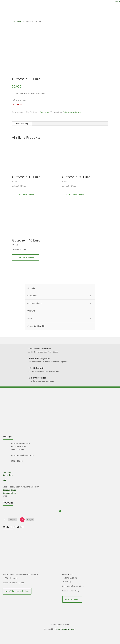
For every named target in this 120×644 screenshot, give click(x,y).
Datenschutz (8, 475)
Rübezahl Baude (9, 490)
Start (14, 21)
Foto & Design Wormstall (66, 629)
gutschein (77, 112)
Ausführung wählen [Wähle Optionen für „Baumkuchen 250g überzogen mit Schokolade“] (17, 591)
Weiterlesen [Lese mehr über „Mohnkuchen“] (72, 599)
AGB (4, 480)
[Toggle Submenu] (91, 296)
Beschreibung (22, 124)
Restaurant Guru (9, 493)
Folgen (12, 519)
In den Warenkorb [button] (26, 194)
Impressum (7, 472)
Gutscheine (21, 21)
